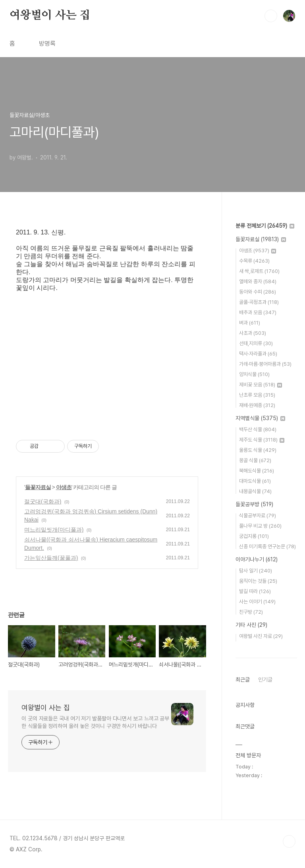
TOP (289, 841)
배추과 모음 (258, 312)
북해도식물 (257, 471)
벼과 (250, 323)
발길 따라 (255, 591)
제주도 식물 (262, 440)
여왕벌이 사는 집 (50, 15)
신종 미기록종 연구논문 (267, 546)
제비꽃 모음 (261, 385)
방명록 (47, 43)
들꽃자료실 (38, 487)
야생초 (64, 487)
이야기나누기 (257, 559)
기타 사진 (251, 625)
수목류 (254, 261)
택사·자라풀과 (258, 354)
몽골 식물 (255, 460)
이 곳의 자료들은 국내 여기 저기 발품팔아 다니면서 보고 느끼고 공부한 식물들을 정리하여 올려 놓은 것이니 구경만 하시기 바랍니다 (95, 722)
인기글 (265, 680)
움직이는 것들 (258, 581)
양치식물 (254, 374)
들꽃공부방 (254, 504)
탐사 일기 (256, 571)
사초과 (253, 333)
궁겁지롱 (254, 536)
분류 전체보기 (265, 226)
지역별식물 (260, 418)
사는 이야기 (257, 602)
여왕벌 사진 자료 (261, 636)
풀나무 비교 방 (260, 526)
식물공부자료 (258, 516)
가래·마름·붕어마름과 (265, 364)
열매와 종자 (258, 281)
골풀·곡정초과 (259, 302)
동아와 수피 (258, 292)
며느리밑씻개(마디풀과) (54, 530)
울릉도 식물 (258, 450)
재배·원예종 (257, 405)
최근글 (243, 680)
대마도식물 (255, 481)
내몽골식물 (255, 491)
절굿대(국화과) (43, 501)
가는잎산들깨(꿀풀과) (51, 558)
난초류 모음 (257, 395)
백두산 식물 (258, 429)
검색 (271, 16)
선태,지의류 (256, 343)
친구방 (251, 612)
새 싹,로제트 (259, 271)
